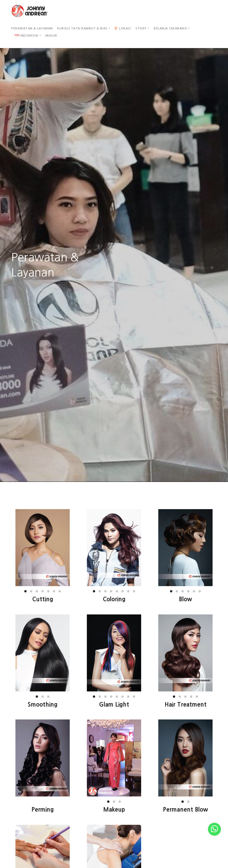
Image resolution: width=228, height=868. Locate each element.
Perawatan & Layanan (32, 28)
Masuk (51, 36)
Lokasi (123, 28)
